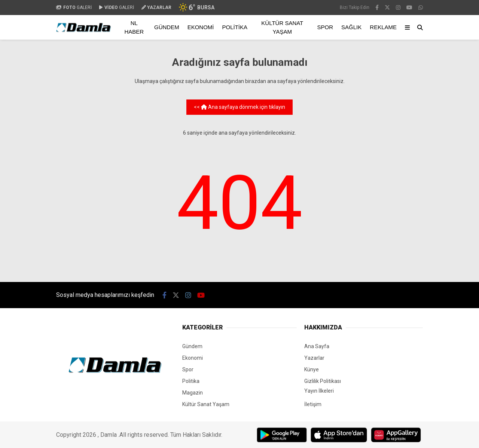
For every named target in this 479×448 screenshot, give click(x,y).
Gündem (167, 27)
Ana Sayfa (317, 346)
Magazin (193, 393)
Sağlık (351, 27)
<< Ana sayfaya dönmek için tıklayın (239, 107)
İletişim (313, 404)
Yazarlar (314, 358)
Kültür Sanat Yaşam (282, 27)
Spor (325, 27)
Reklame (383, 27)
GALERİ (74, 7)
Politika (235, 27)
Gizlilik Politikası (323, 381)
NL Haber (134, 27)
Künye (312, 369)
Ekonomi (201, 27)
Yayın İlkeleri (319, 391)
